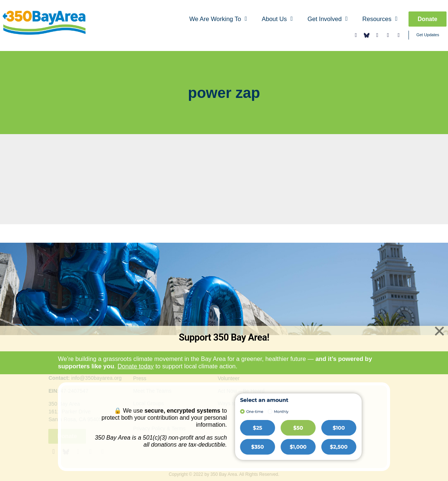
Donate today (135, 366)
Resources (380, 19)
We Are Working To (218, 19)
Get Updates (428, 35)
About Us (277, 19)
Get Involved (327, 19)
